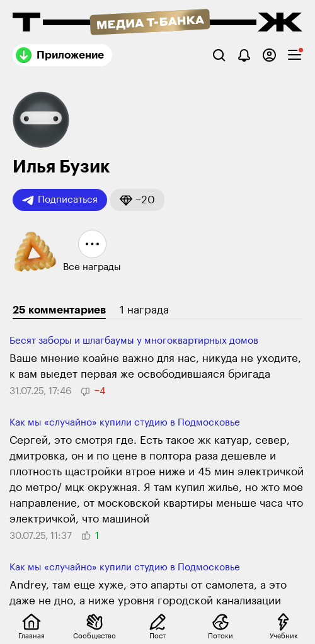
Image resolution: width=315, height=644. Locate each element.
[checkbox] (295, 55)
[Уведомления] (244, 55)
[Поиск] (219, 55)
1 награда (144, 310)
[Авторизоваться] (269, 55)
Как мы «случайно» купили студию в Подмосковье (125, 423)
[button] (137, 200)
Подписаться (60, 200)
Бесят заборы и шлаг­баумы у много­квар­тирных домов (134, 341)
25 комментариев (59, 310)
